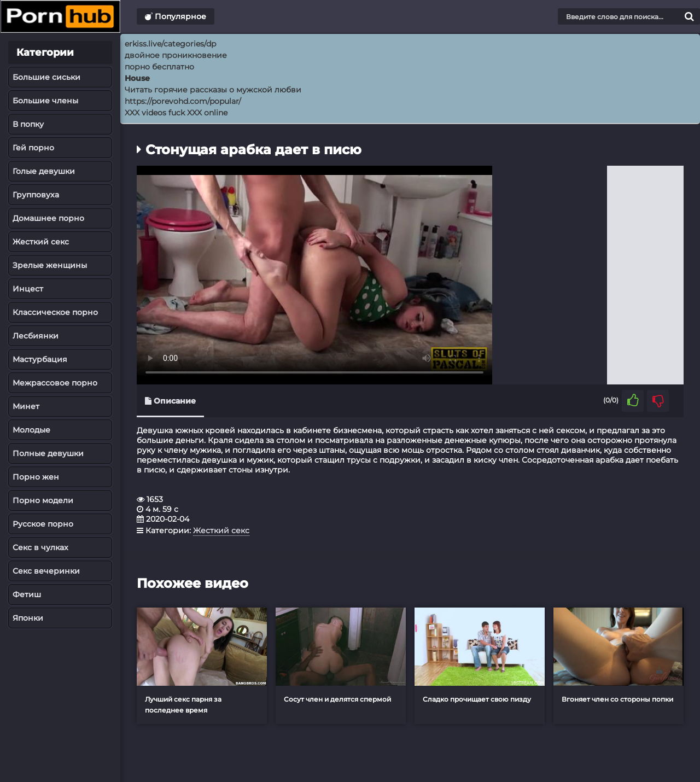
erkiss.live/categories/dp (170, 44)
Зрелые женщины (50, 265)
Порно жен (36, 477)
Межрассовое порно (55, 383)
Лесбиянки (36, 336)
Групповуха (36, 195)
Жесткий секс (41, 242)
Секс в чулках (40, 547)
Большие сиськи (46, 77)
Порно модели (43, 500)
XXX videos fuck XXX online (176, 113)
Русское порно (43, 524)
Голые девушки (44, 171)
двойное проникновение (176, 55)
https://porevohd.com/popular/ (183, 101)
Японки (28, 618)
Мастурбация (40, 359)
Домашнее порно (48, 218)
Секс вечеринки (46, 571)
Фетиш (27, 594)
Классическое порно (55, 312)
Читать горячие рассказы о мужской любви (213, 90)
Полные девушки (48, 453)
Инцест (28, 289)
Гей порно (33, 148)
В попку (28, 124)
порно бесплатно (159, 67)
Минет (26, 406)
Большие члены (45, 101)
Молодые (31, 430)
